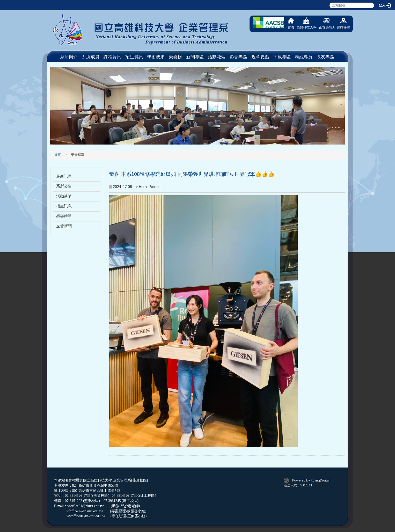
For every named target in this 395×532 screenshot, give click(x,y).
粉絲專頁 (304, 57)
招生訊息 (64, 206)
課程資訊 (112, 57)
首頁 (291, 23)
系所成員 (91, 57)
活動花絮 (217, 57)
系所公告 (64, 186)
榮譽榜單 (64, 216)
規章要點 (260, 57)
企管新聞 (64, 226)
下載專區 (282, 57)
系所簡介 (69, 57)
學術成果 (156, 57)
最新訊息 (64, 176)
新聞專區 (195, 57)
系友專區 (325, 57)
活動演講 (64, 196)
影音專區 (238, 57)
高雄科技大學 (306, 23)
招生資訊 (134, 57)
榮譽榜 (175, 57)
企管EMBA (327, 23)
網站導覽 (343, 23)
